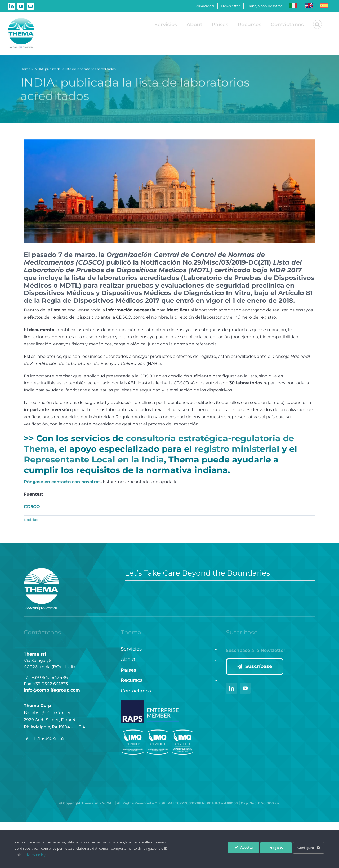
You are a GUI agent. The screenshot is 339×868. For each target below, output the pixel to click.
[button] (317, 24)
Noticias (31, 520)
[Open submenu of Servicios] (215, 649)
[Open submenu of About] (215, 659)
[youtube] (245, 688)
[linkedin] (231, 688)
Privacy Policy (35, 855)
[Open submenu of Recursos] (215, 680)
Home (25, 70)
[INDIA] (169, 191)
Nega (276, 848)
